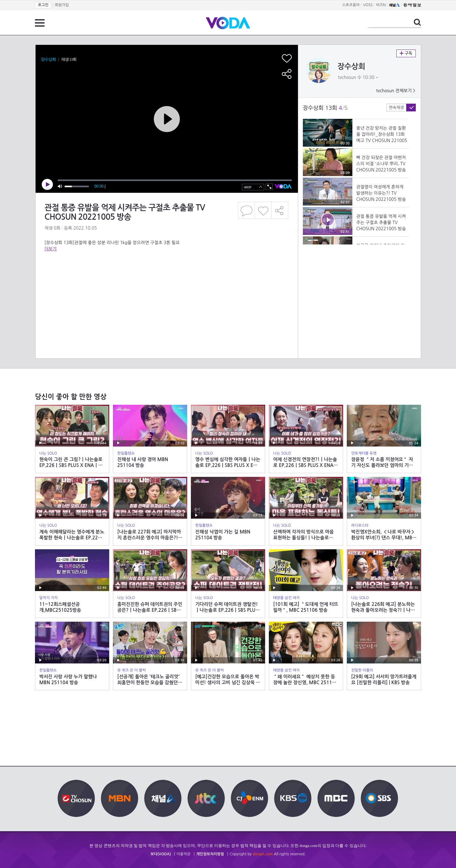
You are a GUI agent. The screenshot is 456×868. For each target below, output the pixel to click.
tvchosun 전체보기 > (396, 91)
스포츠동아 (351, 5)
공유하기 (280, 210)
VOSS (368, 5)
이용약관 (184, 854)
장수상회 (351, 67)
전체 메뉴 (40, 23)
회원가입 (62, 5)
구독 (406, 53)
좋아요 (263, 210)
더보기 (51, 249)
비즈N (381, 5)
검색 (417, 22)
